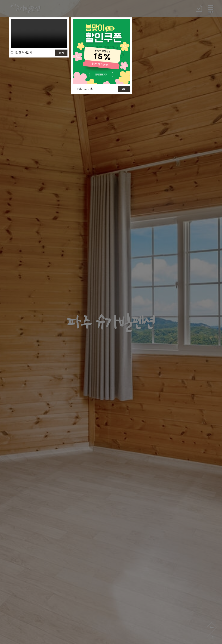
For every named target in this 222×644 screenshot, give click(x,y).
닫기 (61, 53)
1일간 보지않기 (23, 52)
